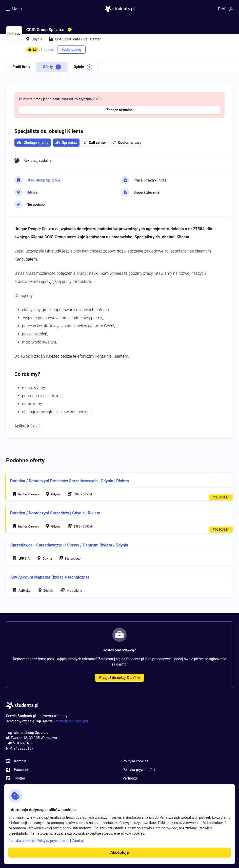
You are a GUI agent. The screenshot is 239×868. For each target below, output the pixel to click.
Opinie (83, 67)
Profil (225, 9)
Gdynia (32, 192)
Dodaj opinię (71, 50)
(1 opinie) (47, 50)
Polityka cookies (135, 761)
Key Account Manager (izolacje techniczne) (50, 577)
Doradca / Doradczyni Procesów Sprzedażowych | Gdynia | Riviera (69, 481)
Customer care (130, 143)
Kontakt (20, 761)
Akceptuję (119, 852)
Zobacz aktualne (119, 110)
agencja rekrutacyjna (72, 721)
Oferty (52, 67)
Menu (14, 9)
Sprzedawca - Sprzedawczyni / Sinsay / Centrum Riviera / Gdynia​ (69, 545)
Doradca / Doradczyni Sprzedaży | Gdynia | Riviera (55, 513)
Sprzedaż (69, 143)
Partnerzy (130, 778)
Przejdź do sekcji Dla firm (119, 678)
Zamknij (78, 841)
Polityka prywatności (139, 770)
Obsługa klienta (36, 143)
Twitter (20, 778)
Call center (97, 143)
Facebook (22, 770)
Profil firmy (21, 67)
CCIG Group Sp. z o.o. (44, 180)
